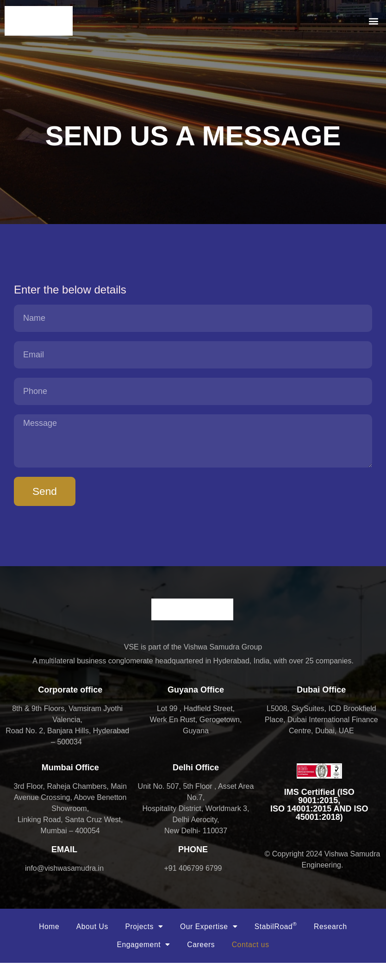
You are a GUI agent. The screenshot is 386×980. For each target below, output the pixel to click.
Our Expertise (210, 942)
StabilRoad (280, 941)
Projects (142, 942)
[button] (374, 21)
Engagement (141, 961)
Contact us (253, 961)
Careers (201, 961)
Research (337, 941)
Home (42, 941)
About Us (88, 941)
